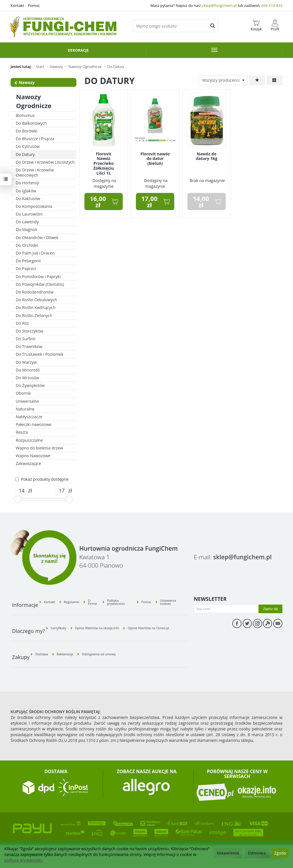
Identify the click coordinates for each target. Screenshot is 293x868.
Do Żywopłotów (30, 385)
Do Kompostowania (34, 206)
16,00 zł (98, 202)
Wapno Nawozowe (33, 456)
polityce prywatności (23, 860)
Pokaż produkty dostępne (42, 479)
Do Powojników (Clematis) (40, 284)
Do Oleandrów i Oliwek (37, 237)
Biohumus (25, 115)
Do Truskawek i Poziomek (39, 354)
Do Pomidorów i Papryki (38, 276)
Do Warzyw (26, 362)
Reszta (22, 432)
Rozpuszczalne (29, 440)
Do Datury (25, 154)
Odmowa (257, 853)
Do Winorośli (28, 370)
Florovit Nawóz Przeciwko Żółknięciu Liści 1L (104, 163)
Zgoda (280, 853)
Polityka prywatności (116, 602)
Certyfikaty (59, 628)
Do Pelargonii (28, 261)
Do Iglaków (26, 191)
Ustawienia (228, 853)
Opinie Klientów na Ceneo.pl (148, 628)
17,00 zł (150, 202)
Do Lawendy (27, 222)
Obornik (23, 393)
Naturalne (25, 409)
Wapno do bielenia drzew (39, 448)
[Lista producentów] (223, 80)
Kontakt (17, 5)
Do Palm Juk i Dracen (35, 253)
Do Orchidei (27, 245)
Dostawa (42, 654)
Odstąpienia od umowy (99, 654)
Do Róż (22, 323)
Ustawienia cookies (168, 602)
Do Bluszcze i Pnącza (35, 139)
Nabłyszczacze (29, 417)
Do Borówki (27, 131)
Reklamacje (65, 654)
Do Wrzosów (27, 378)
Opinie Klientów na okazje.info (97, 628)
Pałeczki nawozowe (34, 424)
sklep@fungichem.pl (219, 5)
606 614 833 (272, 5)
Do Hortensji (27, 183)
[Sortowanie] (257, 80)
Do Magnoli (26, 229)
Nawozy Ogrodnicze (34, 101)
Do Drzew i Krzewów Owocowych (35, 172)
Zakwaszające (28, 463)
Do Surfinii (25, 339)
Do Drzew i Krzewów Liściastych (45, 162)
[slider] (18, 499)
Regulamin (72, 602)
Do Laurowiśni (29, 214)
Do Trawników (29, 346)
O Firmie (92, 602)
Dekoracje (78, 50)
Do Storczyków (29, 331)
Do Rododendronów (35, 292)
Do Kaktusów (28, 199)
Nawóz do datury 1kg (206, 156)
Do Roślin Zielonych (34, 315)
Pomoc (34, 5)
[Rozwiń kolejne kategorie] (214, 50)
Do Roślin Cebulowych (36, 300)
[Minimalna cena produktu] (22, 491)
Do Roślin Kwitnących (36, 307)
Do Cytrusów (28, 146)
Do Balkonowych (31, 123)
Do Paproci (26, 268)
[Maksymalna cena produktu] (62, 491)
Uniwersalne (27, 401)
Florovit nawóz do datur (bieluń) (155, 159)
